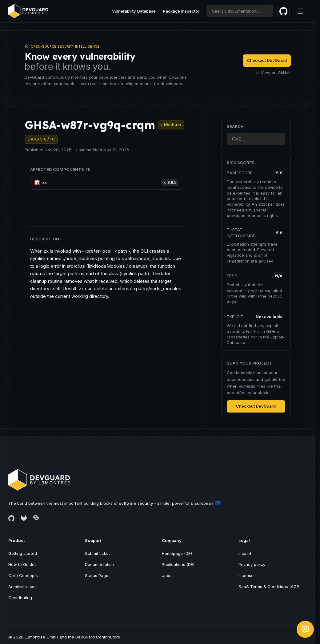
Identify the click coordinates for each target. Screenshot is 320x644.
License (246, 575)
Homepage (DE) (177, 553)
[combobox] (240, 11)
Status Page (97, 575)
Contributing (20, 598)
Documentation (100, 564)
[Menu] (300, 11)
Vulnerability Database (134, 11)
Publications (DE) (178, 564)
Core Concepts (23, 575)
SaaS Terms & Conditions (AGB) (270, 587)
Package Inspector (181, 11)
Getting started (23, 553)
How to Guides (22, 564)
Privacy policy (252, 564)
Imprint (245, 553)
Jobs (167, 575)
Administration (22, 587)
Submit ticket (97, 553)
